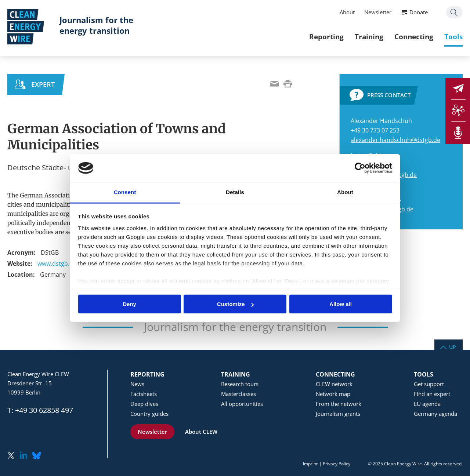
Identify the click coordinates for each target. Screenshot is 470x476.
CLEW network (334, 384)
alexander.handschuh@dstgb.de (395, 140)
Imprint (310, 464)
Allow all (341, 304)
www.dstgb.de (57, 264)
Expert (43, 84)
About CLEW (201, 432)
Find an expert (432, 394)
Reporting (326, 37)
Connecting (414, 37)
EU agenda (427, 404)
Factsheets (144, 394)
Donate (419, 12)
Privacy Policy (337, 464)
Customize (235, 304)
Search (454, 12)
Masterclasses (238, 394)
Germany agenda (435, 414)
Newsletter (378, 12)
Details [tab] (235, 192)
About (347, 12)
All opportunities (242, 404)
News (137, 384)
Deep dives (144, 404)
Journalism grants (338, 414)
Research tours (240, 384)
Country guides (149, 414)
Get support (429, 384)
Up (453, 347)
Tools (453, 37)
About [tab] (345, 192)
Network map (333, 394)
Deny (129, 304)
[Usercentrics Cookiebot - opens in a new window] (360, 168)
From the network (339, 404)
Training (369, 37)
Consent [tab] (125, 192)
